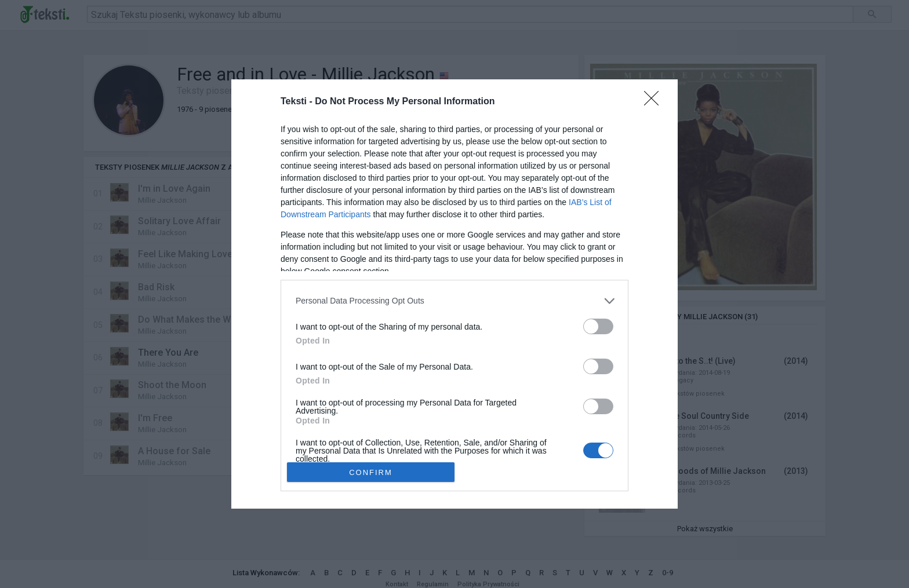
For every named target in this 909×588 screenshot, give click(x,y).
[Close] (655, 102)
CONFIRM (371, 472)
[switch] (598, 326)
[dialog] (454, 294)
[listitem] (454, 301)
